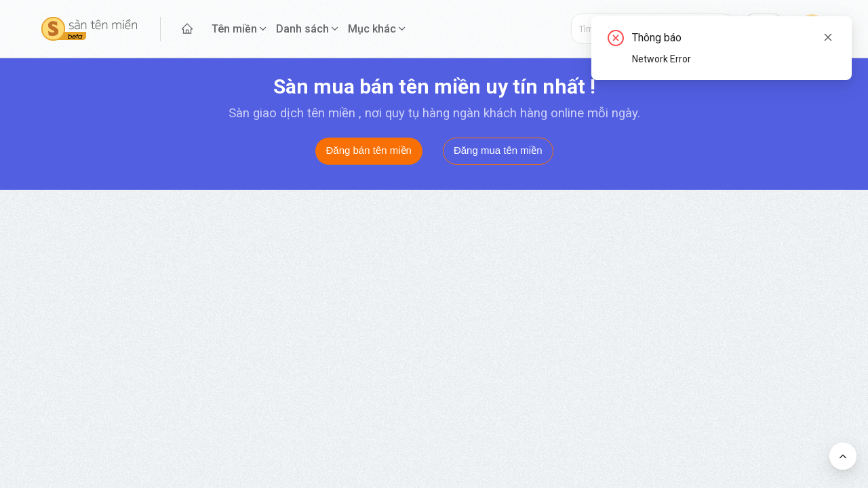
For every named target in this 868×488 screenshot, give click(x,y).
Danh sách (302, 29)
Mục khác (372, 29)
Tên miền (234, 29)
